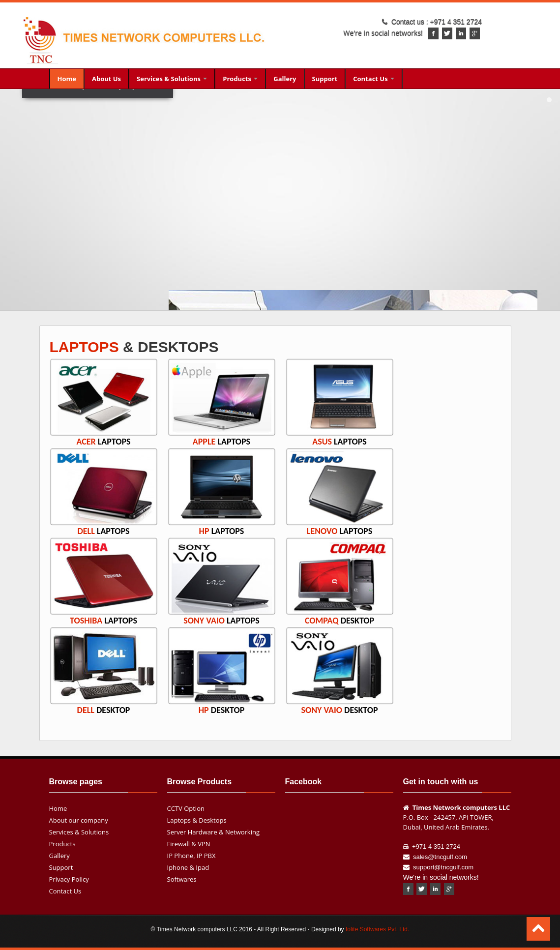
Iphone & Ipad (188, 867)
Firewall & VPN (189, 844)
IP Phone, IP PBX (192, 856)
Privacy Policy (69, 879)
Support (325, 79)
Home (67, 79)
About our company (79, 820)
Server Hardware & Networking (214, 832)
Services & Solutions (172, 79)
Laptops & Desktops (197, 820)
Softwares (182, 879)
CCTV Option (186, 808)
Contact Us (374, 79)
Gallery (285, 79)
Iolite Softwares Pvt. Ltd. (377, 929)
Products (240, 79)
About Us (106, 79)
